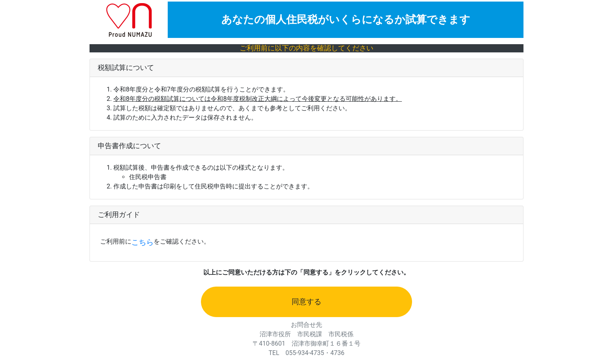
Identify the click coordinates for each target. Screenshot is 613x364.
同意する (306, 302)
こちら (142, 242)
